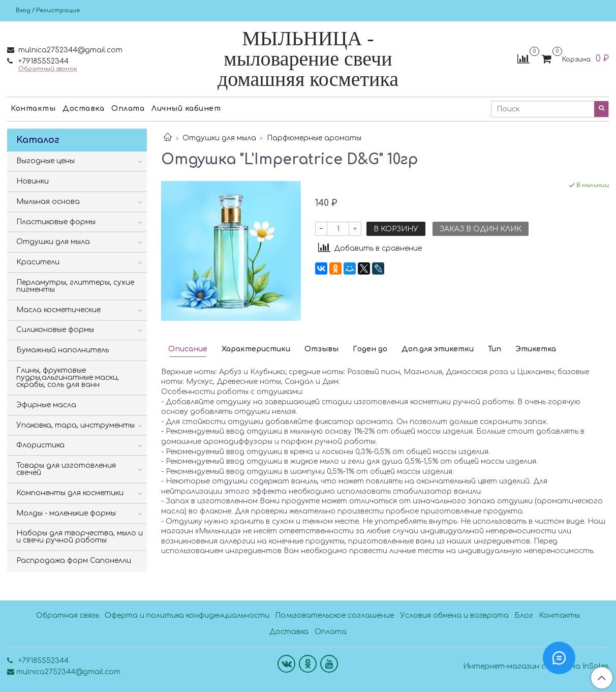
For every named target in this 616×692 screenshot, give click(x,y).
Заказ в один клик (481, 229)
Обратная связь (68, 615)
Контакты (33, 109)
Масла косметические (58, 310)
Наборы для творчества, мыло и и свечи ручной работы (80, 537)
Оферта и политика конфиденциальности (187, 615)
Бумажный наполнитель (63, 350)
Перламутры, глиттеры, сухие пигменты (75, 286)
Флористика (40, 445)
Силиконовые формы (55, 330)
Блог (524, 615)
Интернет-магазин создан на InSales (536, 667)
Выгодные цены (45, 161)
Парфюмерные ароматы (314, 138)
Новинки (33, 181)
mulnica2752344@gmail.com (69, 50)
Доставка (83, 109)
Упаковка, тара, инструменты (75, 425)
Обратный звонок (48, 69)
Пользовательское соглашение (334, 615)
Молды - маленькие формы (66, 513)
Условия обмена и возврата (454, 615)
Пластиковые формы (56, 222)
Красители (38, 262)
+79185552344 (42, 61)
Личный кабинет (186, 109)
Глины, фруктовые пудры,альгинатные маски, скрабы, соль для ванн (68, 378)
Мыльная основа (48, 202)
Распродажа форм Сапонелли (74, 561)
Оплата (128, 109)
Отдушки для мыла (219, 138)
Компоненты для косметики (70, 493)
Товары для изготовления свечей (66, 469)
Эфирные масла (46, 405)
